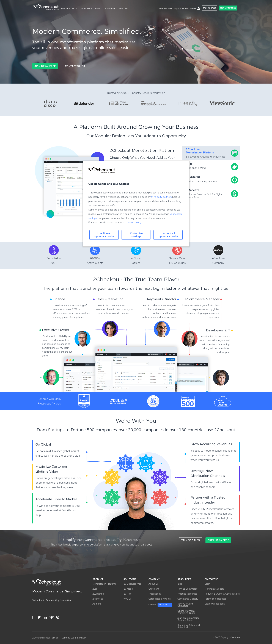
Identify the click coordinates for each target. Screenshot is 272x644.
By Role (127, 594)
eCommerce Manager (202, 299)
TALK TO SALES (210, 8)
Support (178, 9)
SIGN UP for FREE (228, 8)
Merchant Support (214, 589)
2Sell (95, 589)
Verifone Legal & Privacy (74, 638)
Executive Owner (56, 330)
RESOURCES (184, 579)
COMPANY (109, 9)
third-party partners (161, 197)
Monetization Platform (104, 584)
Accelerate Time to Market (56, 499)
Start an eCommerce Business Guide (188, 619)
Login (207, 584)
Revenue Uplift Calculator (185, 605)
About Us (153, 584)
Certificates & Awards (160, 599)
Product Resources (187, 594)
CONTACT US (211, 579)
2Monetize (98, 599)
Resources (165, 9)
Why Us (127, 599)
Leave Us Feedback (215, 604)
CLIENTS (96, 9)
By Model (128, 589)
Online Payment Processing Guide (186, 612)
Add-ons (97, 604)
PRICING (123, 9)
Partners (189, 9)
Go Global (43, 445)
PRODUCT (67, 9)
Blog (180, 584)
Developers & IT (218, 331)
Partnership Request (215, 599)
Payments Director (162, 299)
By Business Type (132, 584)
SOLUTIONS (82, 9)
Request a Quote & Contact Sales (222, 594)
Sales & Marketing (110, 299)
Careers (160, 605)
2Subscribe (98, 594)
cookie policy (134, 223)
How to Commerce (187, 589)
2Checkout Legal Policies (45, 638)
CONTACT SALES (75, 66)
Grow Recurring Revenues (211, 444)
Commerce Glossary (188, 599)
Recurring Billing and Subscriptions (189, 626)
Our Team (154, 589)
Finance (59, 299)
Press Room (155, 594)
